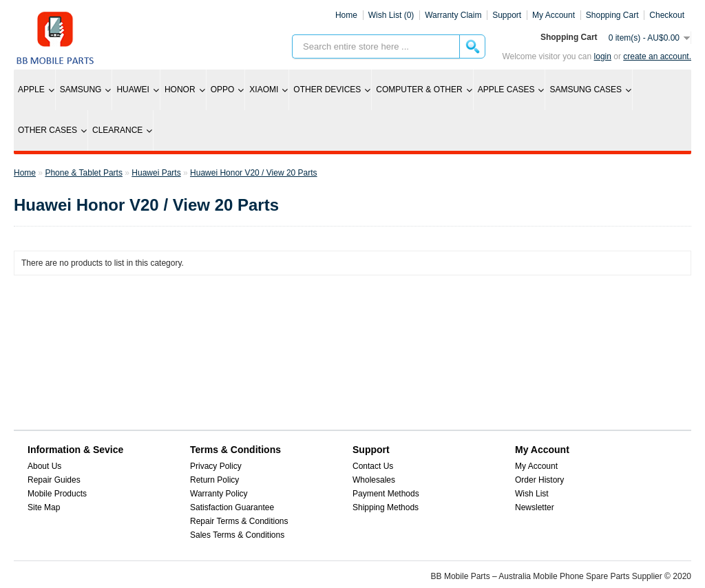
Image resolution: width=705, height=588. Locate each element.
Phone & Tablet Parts (84, 173)
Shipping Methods (386, 507)
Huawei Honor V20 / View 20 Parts (254, 173)
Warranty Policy (219, 494)
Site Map (44, 507)
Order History (539, 480)
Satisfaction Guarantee (232, 507)
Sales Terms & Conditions (237, 535)
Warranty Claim (453, 15)
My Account (536, 466)
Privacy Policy (216, 466)
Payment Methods (386, 494)
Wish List (532, 494)
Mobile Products (57, 494)
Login (603, 56)
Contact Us (373, 466)
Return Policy (214, 480)
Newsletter (535, 507)
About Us (44, 466)
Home (346, 15)
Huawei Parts (156, 173)
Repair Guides (54, 480)
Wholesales (374, 480)
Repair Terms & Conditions (239, 521)
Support (507, 15)
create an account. (657, 56)
